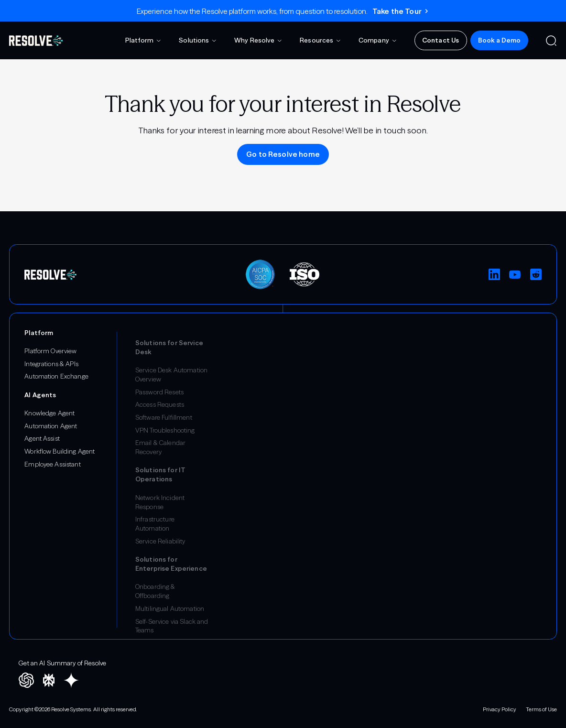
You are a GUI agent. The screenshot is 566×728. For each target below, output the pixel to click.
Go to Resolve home (283, 154)
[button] (144, 40)
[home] (36, 41)
